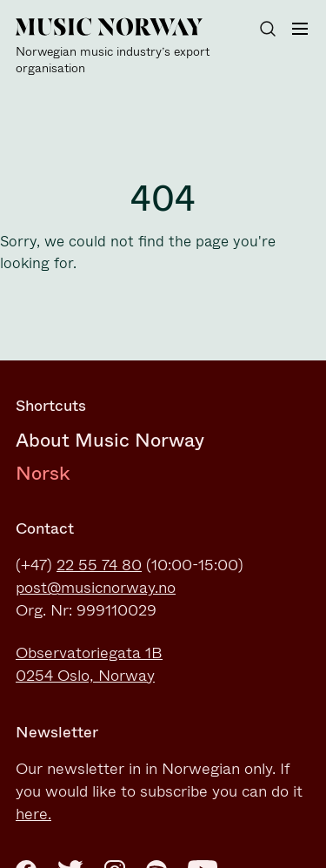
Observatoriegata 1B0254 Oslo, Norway (89, 664)
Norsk (43, 473)
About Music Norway (110, 440)
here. (33, 814)
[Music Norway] (120, 47)
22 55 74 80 (99, 565)
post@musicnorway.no (96, 588)
